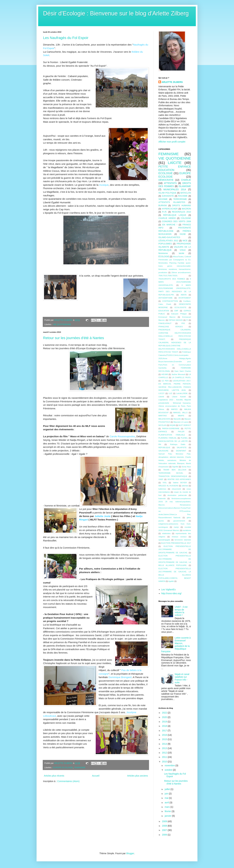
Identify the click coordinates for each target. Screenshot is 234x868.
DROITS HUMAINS (182, 206)
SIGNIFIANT (181, 451)
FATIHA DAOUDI (176, 320)
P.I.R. (165, 212)
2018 (165, 726)
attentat (185, 486)
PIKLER (181, 432)
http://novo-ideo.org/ (172, 593)
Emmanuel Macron (167, 317)
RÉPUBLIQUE (164, 447)
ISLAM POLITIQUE (167, 193)
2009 (165, 821)
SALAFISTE (182, 447)
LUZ (170, 393)
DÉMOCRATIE (166, 180)
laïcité (181, 253)
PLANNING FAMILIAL (168, 438)
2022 (165, 713)
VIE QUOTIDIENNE (62, 324)
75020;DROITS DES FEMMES (172, 279)
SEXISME (163, 199)
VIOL (165, 483)
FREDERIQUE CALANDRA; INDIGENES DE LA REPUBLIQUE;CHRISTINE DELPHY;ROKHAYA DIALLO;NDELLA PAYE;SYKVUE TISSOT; (175, 346)
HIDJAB (165, 374)
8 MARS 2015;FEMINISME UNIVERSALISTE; (175, 282)
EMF (176, 311)
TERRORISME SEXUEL (171, 473)
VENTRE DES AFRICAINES (179, 479)
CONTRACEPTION (170, 301)
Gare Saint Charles (183, 371)
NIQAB (172, 425)
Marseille (177, 419)
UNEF (161, 479)
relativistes (166, 533)
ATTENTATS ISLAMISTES (172, 202)
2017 (165, 731)
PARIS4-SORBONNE (171, 428)
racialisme (187, 530)
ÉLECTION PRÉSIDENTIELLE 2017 (176, 543)
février (168, 811)
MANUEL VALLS (180, 413)
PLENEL (184, 438)
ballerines (162, 489)
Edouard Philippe (179, 314)
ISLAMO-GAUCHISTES (169, 237)
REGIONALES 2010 (181, 212)
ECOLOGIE (166, 173)
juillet (168, 789)
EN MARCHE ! (170, 225)
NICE (185, 241)
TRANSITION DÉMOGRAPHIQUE (173, 476)
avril (167, 803)
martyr (176, 527)
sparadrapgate (164, 540)
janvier (168, 816)
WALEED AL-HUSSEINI (168, 486)
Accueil (96, 776)
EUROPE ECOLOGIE (63, 768)
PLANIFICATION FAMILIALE (172, 435)
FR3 (183, 323)
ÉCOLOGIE (164, 257)
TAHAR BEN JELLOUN (175, 470)
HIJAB (183, 234)
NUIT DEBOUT (185, 425)
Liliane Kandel (179, 397)
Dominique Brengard (120, 677)
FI (187, 320)
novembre (170, 765)
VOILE (183, 250)
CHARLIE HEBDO (167, 218)
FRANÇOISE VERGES (171, 327)
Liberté (161, 397)
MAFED (174, 409)
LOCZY (161, 393)
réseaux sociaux (179, 537)
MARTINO (163, 416)
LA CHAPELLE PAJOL (181, 377)
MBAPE (181, 416)
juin (167, 794)
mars (167, 807)
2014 (165, 744)
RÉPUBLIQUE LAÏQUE (175, 215)
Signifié (175, 467)
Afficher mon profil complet (172, 142)
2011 (165, 757)
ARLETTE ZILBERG (172, 82)
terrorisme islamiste (183, 540)
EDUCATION (164, 311)
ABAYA (184, 295)
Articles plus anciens (137, 776)
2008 (165, 826)
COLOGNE (186, 218)
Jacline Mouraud (178, 374)
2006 (165, 835)
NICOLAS (162, 425)
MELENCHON (164, 419)
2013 (165, 748)
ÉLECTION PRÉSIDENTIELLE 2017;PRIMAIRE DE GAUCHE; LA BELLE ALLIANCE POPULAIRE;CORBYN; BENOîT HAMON (175, 575)
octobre (169, 770)
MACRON (186, 209)
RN (160, 444)
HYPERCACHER (170, 209)
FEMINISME (80, 768)
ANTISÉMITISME (166, 298)
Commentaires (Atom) (68, 781)
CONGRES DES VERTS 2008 (176, 221)
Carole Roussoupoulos (122, 436)
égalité (171, 581)
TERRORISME (180, 199)
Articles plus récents (54, 776)
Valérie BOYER (180, 483)
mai (167, 798)
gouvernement (179, 521)
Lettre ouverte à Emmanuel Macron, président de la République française (176, 645)
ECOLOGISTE (180, 307)
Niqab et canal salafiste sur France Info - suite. (182, 678)
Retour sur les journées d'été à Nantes (74, 338)
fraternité (162, 499)
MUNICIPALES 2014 (175, 189)
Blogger (130, 853)
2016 (165, 735)
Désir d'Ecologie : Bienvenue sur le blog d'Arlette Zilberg (116, 13)
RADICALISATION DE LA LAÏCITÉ (173, 441)
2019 (165, 722)
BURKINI (163, 206)
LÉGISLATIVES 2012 (168, 241)
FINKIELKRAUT (165, 323)
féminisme (163, 253)
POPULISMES (165, 244)
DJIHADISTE (168, 196)
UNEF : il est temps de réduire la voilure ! (181, 611)
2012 (165, 753)
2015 (165, 739)
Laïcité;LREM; (182, 393)
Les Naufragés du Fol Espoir (66, 38)
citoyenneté (176, 489)
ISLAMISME (185, 186)
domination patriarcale (177, 495)
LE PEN (165, 381)
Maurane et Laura (181, 422)
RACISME (183, 196)
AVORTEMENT (185, 298)
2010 (165, 762)
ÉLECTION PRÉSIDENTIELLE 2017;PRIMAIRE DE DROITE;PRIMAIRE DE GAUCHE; (175, 549)
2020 (165, 717)
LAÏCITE (175, 163)
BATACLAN (186, 193)
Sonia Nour (186, 467)
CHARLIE (186, 180)
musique (104, 185)
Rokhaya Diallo (178, 444)
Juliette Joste (103, 516)
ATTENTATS (170, 183)
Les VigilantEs (169, 589)
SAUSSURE (163, 451)
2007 (165, 830)
